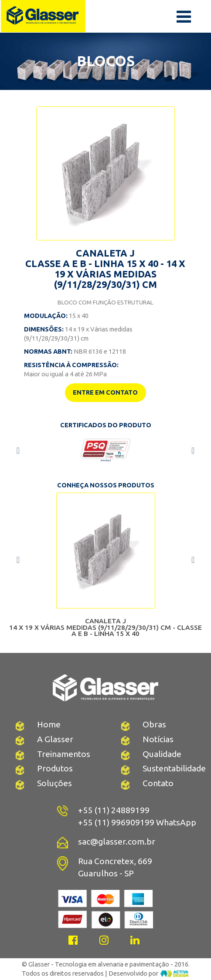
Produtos (55, 768)
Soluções (54, 783)
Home (49, 724)
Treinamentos (64, 754)
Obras (154, 724)
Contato (158, 783)
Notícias (158, 739)
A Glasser (55, 739)
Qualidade (162, 754)
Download (106, 460)
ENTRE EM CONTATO (105, 392)
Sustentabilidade (174, 768)
